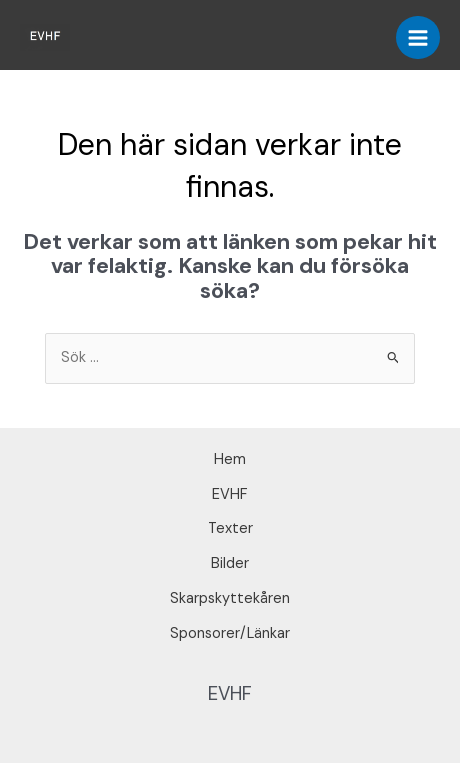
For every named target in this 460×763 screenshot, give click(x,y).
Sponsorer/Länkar (230, 633)
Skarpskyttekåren (230, 598)
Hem (230, 459)
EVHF (230, 494)
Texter (230, 528)
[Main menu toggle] (418, 38)
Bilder (230, 563)
